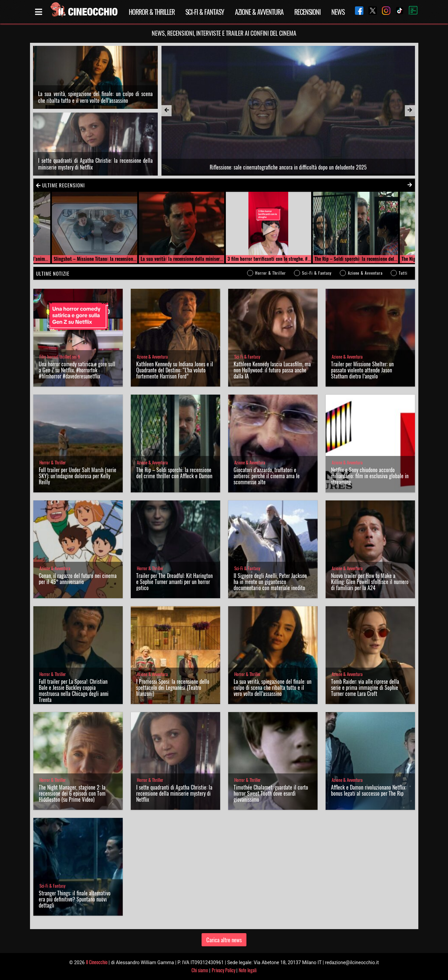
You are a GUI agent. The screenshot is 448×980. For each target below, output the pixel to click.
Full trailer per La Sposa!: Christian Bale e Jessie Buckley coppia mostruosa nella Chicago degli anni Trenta (74, 691)
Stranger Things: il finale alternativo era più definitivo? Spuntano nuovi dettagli (75, 899)
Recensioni (307, 12)
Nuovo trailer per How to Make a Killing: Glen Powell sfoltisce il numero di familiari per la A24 (370, 582)
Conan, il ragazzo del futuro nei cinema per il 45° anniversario (78, 579)
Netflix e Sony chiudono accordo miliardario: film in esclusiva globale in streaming (370, 476)
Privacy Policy (223, 970)
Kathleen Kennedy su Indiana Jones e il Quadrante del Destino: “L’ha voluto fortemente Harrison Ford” (175, 370)
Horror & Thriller (152, 12)
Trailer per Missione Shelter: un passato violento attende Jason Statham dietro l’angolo (362, 370)
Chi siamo (200, 970)
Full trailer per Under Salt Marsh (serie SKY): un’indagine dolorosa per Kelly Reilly (78, 476)
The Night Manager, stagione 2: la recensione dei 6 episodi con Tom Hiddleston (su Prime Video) (72, 793)
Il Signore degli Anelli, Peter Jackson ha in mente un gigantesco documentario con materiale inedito (270, 582)
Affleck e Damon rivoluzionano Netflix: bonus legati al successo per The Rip (369, 790)
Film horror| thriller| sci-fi (60, 357)
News (338, 12)
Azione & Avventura (259, 12)
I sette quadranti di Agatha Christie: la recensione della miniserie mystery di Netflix (95, 164)
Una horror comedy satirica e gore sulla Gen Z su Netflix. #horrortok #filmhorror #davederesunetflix (77, 370)
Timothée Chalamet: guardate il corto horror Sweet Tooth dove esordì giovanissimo (271, 793)
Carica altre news (224, 940)
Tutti (403, 273)
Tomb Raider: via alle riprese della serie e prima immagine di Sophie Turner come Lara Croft (365, 687)
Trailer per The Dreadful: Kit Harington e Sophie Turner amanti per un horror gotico (174, 582)
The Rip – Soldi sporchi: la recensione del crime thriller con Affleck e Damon (174, 473)
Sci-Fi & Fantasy (205, 12)
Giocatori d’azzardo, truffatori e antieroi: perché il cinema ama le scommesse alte (267, 476)
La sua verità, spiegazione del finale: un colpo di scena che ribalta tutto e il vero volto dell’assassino (95, 97)
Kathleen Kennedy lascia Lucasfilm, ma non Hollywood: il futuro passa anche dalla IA (272, 370)
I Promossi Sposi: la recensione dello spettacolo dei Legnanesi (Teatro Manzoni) (173, 687)
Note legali (248, 970)
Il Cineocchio (97, 962)
